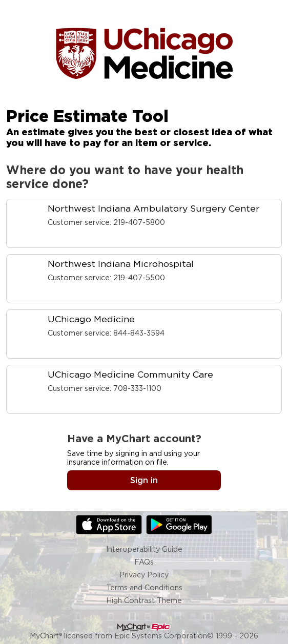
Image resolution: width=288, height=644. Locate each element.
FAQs (144, 562)
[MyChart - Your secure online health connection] (144, 53)
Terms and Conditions (144, 587)
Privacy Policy (144, 575)
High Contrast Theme (144, 600)
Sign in (144, 480)
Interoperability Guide (144, 549)
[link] (144, 223)
